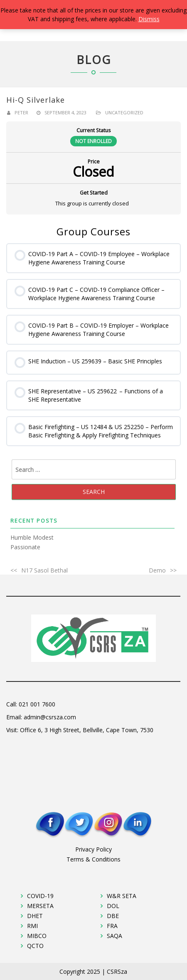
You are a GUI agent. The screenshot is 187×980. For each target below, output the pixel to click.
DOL (113, 906)
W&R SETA (122, 896)
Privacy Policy (93, 849)
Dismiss (149, 19)
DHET (35, 916)
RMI (32, 926)
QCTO (35, 946)
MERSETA (40, 906)
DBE (113, 916)
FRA (112, 926)
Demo (157, 570)
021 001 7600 (37, 704)
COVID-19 (40, 896)
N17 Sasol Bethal (44, 570)
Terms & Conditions (93, 859)
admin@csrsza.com (50, 717)
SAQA (114, 936)
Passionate (25, 547)
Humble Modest (32, 537)
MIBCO (37, 936)
